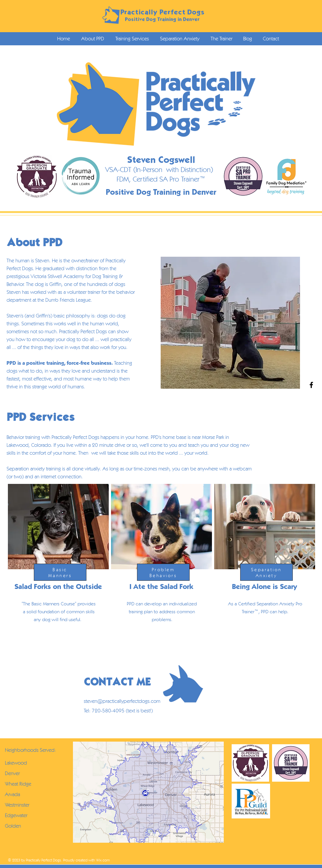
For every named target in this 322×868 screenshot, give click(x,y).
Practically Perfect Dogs (162, 12)
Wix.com (103, 860)
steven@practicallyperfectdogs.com (122, 701)
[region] (58, 571)
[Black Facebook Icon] (311, 385)
